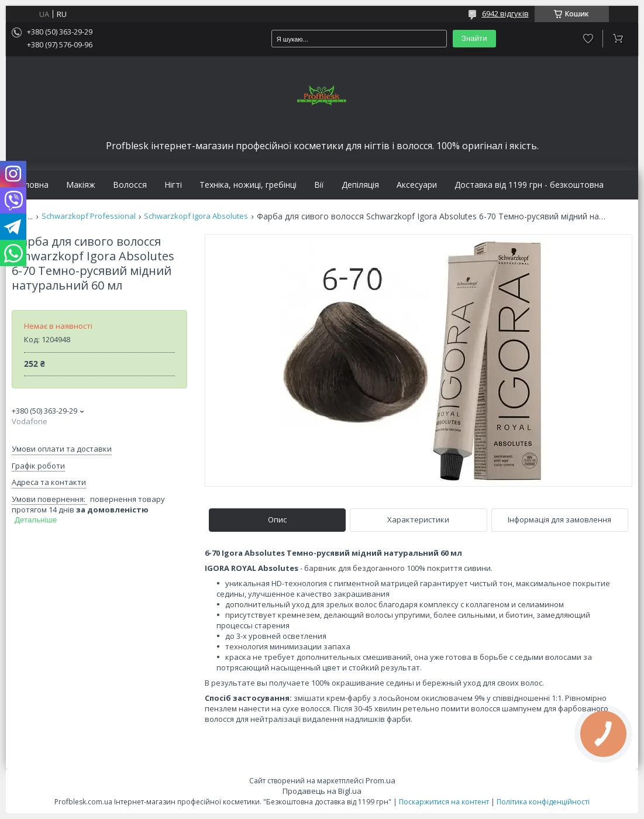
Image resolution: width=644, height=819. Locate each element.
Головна (32, 185)
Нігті (173, 185)
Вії (319, 185)
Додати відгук (588, 39)
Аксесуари (417, 185)
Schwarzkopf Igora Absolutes (196, 216)
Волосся (130, 185)
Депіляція (360, 185)
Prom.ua (380, 780)
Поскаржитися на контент (444, 802)
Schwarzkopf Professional (89, 216)
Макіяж (81, 185)
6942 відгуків (505, 13)
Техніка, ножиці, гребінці (248, 185)
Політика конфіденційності (543, 802)
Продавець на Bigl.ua (322, 791)
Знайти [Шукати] (474, 38)
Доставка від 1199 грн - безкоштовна (529, 185)
